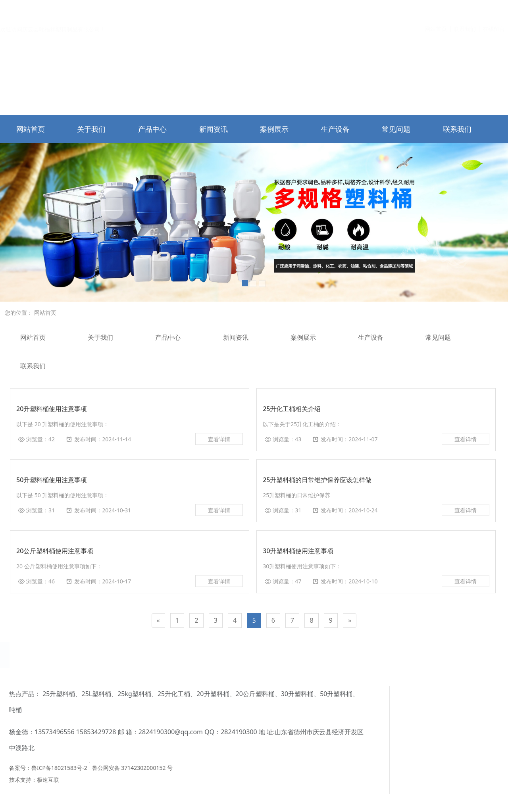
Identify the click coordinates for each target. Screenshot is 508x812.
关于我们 (91, 129)
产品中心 (152, 129)
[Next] (350, 621)
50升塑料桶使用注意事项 (52, 480)
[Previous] (158, 621)
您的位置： (19, 313)
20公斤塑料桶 (91, 694)
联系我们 (465, 9)
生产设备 (335, 129)
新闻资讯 (214, 129)
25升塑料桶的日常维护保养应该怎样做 (317, 480)
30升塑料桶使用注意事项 (298, 551)
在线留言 (494, 9)
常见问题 (396, 129)
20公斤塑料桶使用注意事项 (55, 551)
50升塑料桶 (172, 694)
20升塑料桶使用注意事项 (52, 409)
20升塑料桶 (49, 694)
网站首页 (436, 9)
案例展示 (274, 129)
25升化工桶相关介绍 (292, 409)
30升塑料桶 (133, 694)
